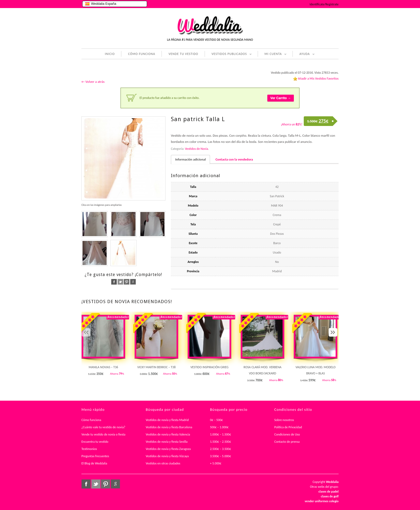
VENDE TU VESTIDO (183, 54)
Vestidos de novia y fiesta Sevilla (167, 442)
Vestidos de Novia (196, 149)
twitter (120, 282)
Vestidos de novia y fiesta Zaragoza (168, 449)
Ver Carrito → (281, 98)
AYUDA (304, 54)
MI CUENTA (272, 54)
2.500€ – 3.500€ (220, 449)
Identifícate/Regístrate (324, 4)
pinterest (127, 282)
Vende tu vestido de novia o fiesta (103, 434)
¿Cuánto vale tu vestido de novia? (103, 427)
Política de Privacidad (288, 427)
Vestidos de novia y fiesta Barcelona (169, 427)
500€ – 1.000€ (219, 427)
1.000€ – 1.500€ (220, 434)
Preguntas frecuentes (95, 456)
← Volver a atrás (93, 82)
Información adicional (190, 159)
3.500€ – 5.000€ (220, 456)
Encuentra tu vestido (95, 442)
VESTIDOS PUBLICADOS (228, 54)
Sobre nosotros (284, 420)
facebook (114, 282)
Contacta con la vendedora (234, 159)
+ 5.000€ (216, 463)
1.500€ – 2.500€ (220, 442)
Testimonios (89, 449)
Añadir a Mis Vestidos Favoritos (318, 79)
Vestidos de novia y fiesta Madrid (167, 420)
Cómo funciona (91, 420)
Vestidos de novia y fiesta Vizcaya (167, 456)
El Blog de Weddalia (94, 463)
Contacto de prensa (287, 442)
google (133, 282)
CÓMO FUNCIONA (142, 54)
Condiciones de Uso (287, 434)
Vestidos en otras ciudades (163, 463)
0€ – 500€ (216, 420)
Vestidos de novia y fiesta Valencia (168, 434)
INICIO (110, 54)
